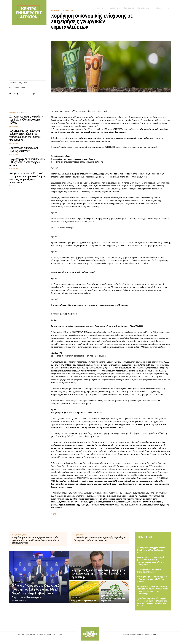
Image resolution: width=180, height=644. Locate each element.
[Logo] (90, 634)
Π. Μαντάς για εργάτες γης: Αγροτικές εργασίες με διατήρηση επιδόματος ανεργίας (100, 539)
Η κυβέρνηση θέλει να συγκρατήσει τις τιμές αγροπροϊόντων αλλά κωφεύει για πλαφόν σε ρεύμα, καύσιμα (36, 540)
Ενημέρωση (14, 126)
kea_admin (22, 83)
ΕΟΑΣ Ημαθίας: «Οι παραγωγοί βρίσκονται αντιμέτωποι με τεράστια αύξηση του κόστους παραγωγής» (25, 135)
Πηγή (53, 514)
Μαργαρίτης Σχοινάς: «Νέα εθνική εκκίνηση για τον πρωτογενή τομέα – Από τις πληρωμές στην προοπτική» (27, 178)
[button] (168, 8)
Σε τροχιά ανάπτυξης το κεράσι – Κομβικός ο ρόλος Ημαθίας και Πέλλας (26, 120)
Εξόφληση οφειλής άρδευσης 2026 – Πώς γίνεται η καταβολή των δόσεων (27, 162)
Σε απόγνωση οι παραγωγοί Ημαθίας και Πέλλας (24, 149)
